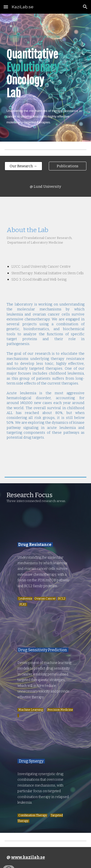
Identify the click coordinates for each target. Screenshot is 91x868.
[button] (6, 7)
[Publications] (68, 166)
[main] (46, 78)
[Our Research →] (23, 166)
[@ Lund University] (45, 186)
